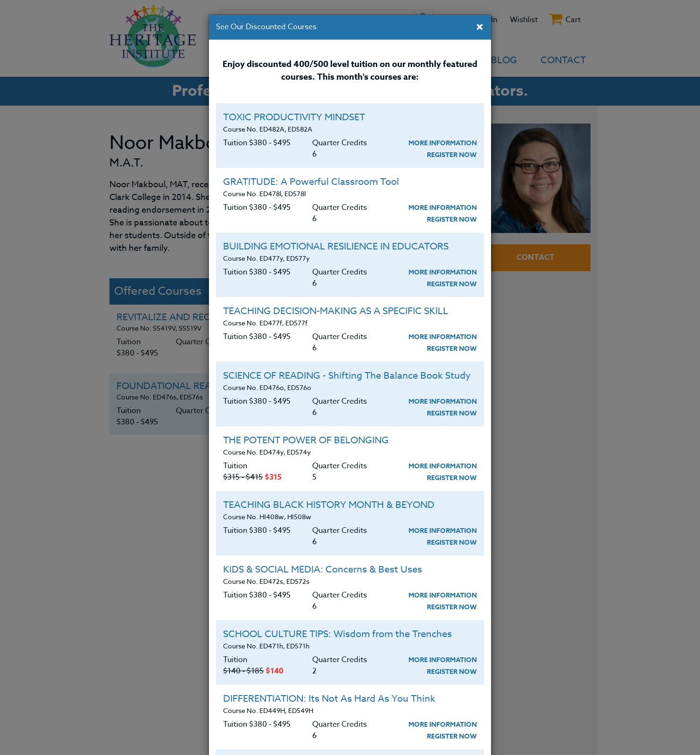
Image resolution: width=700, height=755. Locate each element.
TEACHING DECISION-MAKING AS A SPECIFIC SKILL (336, 311)
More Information (443, 143)
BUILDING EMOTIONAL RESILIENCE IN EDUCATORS (336, 246)
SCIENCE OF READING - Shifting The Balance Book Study (347, 376)
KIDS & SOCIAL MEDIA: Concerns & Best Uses (323, 569)
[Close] (480, 28)
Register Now (452, 155)
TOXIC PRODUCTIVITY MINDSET (294, 117)
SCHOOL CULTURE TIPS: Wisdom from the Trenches (337, 634)
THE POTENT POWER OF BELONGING (306, 440)
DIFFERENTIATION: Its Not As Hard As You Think (329, 699)
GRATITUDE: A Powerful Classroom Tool (311, 182)
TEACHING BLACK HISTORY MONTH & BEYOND (329, 505)
